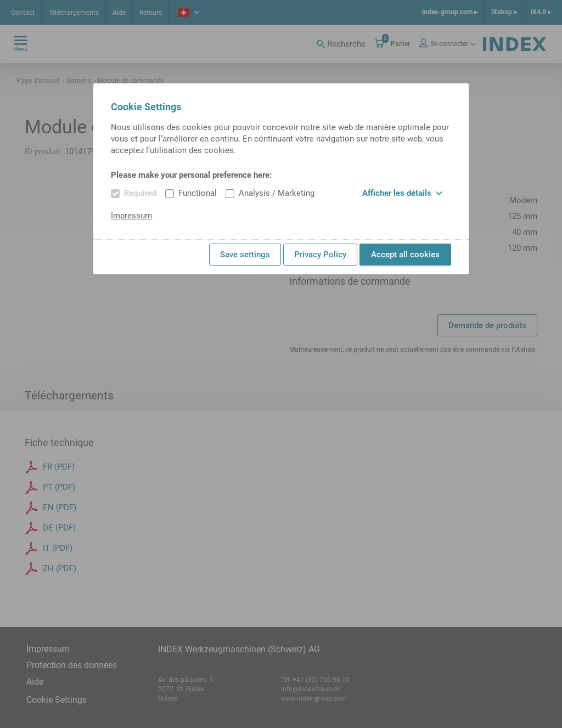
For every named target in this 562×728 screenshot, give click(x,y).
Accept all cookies (405, 255)
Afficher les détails (402, 193)
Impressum (131, 216)
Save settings (245, 255)
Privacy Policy (320, 255)
